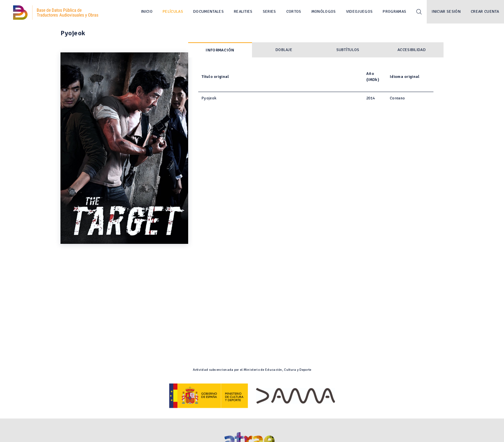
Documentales (208, 12)
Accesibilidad (412, 50)
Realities (243, 12)
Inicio (147, 12)
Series (269, 12)
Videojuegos (360, 12)
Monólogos (324, 12)
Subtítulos (348, 50)
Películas (173, 12)
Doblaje (284, 50)
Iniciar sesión (446, 12)
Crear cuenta (485, 12)
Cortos (294, 12)
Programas (394, 12)
